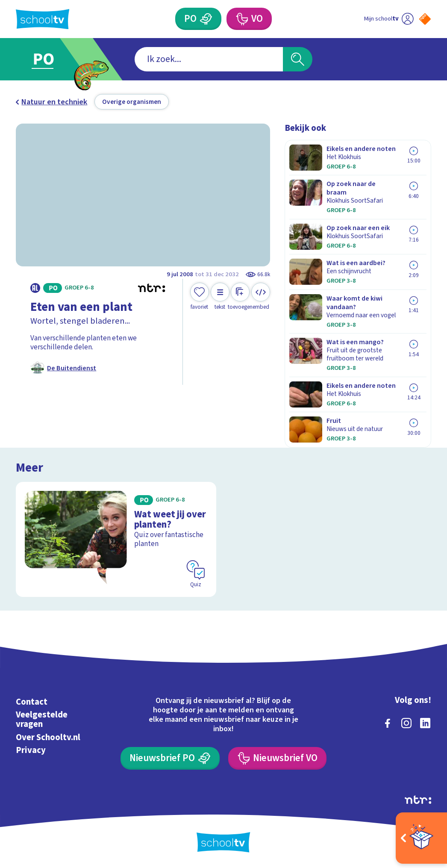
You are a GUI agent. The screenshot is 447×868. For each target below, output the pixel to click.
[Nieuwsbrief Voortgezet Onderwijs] (277, 758)
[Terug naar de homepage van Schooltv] (43, 19)
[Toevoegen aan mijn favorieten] (200, 297)
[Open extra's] (421, 838)
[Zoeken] (298, 59)
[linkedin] (425, 723)
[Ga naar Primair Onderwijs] (56, 59)
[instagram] (406, 723)
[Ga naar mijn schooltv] (389, 19)
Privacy (31, 750)
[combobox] (209, 59)
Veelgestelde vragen (42, 719)
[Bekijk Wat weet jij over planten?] (116, 539)
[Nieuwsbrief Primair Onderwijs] (170, 758)
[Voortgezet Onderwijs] (249, 19)
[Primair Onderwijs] (198, 19)
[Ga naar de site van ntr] (418, 800)
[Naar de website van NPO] (425, 19)
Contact (32, 702)
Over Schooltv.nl (48, 737)
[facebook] (388, 723)
